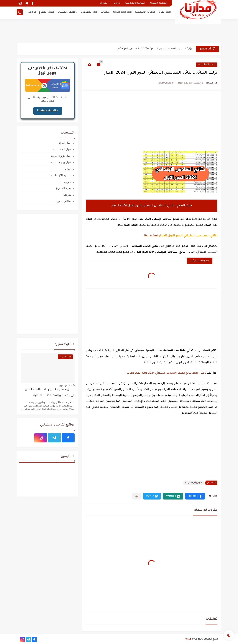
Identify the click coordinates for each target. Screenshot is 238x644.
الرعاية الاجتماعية (145, 12)
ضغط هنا (151, 236)
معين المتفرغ (47, 12)
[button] (195, 496)
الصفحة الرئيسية (158, 3)
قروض (32, 12)
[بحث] (20, 12)
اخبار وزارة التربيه (61, 162)
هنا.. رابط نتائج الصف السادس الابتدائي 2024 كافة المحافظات (166, 373)
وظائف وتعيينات (67, 12)
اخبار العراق (164, 12)
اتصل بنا (104, 3)
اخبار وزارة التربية (122, 12)
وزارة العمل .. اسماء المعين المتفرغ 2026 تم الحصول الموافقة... (154, 49)
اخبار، (68, 169)
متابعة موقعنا (48, 111)
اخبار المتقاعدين (89, 12)
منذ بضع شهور (65, 385)
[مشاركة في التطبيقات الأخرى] (137, 496)
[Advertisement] (119, 31)
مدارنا (188, 639)
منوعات (105, 12)
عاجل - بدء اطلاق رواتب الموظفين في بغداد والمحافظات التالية (50, 393)
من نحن (117, 3)
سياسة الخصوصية (135, 3)
